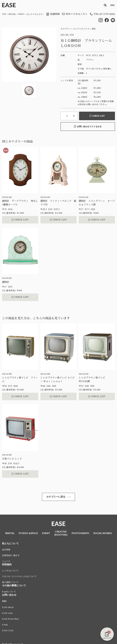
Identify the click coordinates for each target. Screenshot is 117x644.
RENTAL (12, 14)
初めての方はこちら (74, 14)
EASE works (7, 613)
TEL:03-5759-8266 (102, 14)
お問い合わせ (9, 595)
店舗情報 (52, 14)
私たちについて (10, 544)
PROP (21, 14)
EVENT (46, 533)
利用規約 (7, 565)
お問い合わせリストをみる (88, 126)
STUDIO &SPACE (28, 533)
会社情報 (6, 550)
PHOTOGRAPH (80, 533)
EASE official (8, 608)
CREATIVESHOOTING (61, 533)
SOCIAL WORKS (102, 533)
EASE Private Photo (10, 619)
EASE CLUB (8, 631)
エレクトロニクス (35, 14)
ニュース (6, 562)
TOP (4, 14)
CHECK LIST (97, 116)
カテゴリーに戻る (58, 497)
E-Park (5, 625)
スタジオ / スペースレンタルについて (19, 577)
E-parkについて (9, 592)
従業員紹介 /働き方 (11, 556)
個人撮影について (10, 583)
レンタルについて (10, 571)
